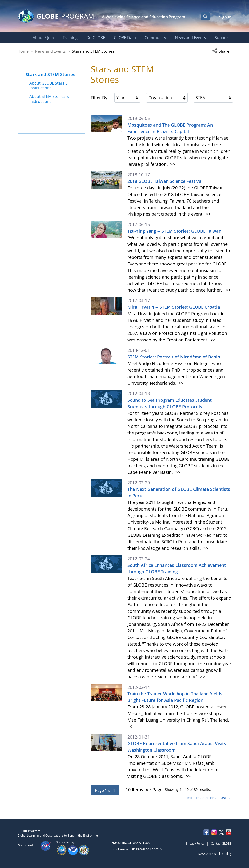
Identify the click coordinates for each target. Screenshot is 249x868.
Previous (201, 798)
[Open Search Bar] (205, 16)
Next (214, 798)
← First (187, 798)
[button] (222, 51)
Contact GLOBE (221, 843)
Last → (225, 798)
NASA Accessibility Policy (215, 854)
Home (23, 51)
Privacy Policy (195, 843)
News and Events (50, 51)
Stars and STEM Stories (50, 74)
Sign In (225, 17)
